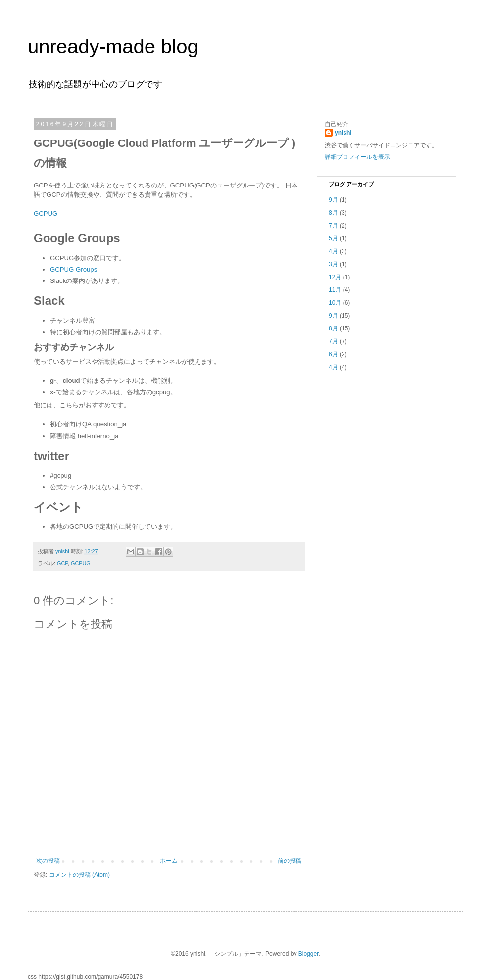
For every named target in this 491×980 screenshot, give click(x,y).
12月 (335, 277)
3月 (333, 264)
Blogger (309, 954)
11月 (335, 290)
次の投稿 (48, 861)
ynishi (343, 133)
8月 (333, 213)
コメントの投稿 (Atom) (79, 875)
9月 (333, 200)
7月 (333, 226)
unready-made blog (113, 47)
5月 (333, 238)
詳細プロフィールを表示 (357, 157)
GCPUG (46, 213)
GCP (62, 563)
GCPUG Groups (74, 269)
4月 (333, 251)
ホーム (169, 861)
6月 (333, 354)
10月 (335, 303)
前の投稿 (290, 861)
